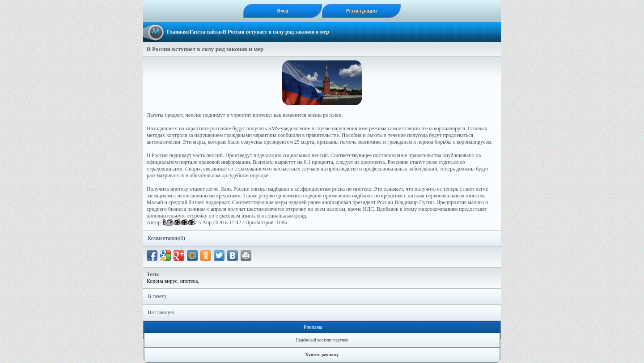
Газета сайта (205, 32)
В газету (157, 296)
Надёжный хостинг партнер (322, 340)
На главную (161, 312)
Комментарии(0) (166, 238)
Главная (177, 32)
